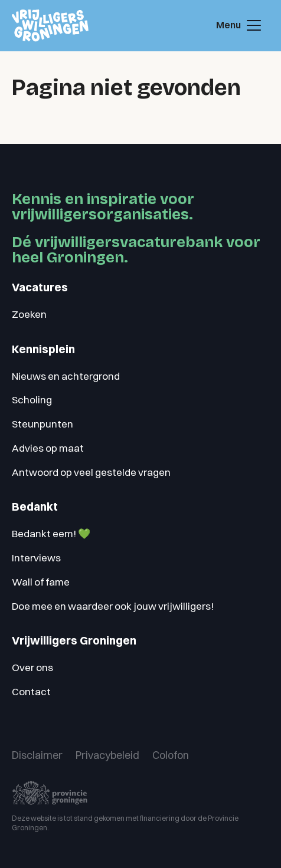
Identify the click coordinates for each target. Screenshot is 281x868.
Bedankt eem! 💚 (51, 533)
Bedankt (35, 507)
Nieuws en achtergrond (66, 376)
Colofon (171, 755)
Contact (31, 691)
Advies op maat (48, 448)
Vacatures (40, 287)
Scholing (32, 400)
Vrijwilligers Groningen (74, 641)
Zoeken (29, 314)
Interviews (36, 558)
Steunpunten (43, 424)
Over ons (32, 667)
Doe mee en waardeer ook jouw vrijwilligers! (113, 606)
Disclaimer (37, 755)
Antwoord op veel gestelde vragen (91, 472)
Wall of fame (41, 582)
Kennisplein (43, 349)
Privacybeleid (107, 755)
